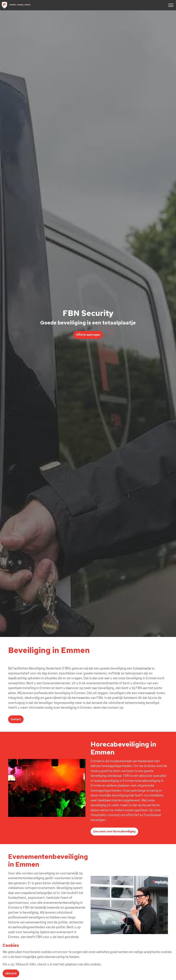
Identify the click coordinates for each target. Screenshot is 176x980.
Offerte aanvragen (88, 335)
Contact (16, 719)
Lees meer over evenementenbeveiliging (36, 954)
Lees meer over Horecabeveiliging (114, 832)
